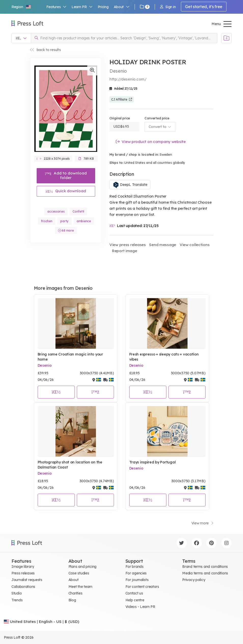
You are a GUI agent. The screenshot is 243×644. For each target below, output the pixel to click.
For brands (134, 567)
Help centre (135, 600)
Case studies (79, 573)
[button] (21, 7)
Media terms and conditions (205, 573)
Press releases (23, 573)
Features (56, 7)
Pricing (103, 7)
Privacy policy (194, 580)
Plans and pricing (82, 567)
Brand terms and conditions (205, 567)
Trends (17, 600)
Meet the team (80, 587)
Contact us (134, 593)
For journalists (137, 580)
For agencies (136, 573)
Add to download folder (66, 175)
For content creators (142, 587)
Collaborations (23, 587)
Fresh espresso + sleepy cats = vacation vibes (164, 357)
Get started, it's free (204, 7)
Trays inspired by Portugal (153, 462)
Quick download (66, 191)
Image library (23, 567)
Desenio (45, 365)
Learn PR (82, 7)
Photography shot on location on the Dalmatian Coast (70, 465)
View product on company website (151, 142)
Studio (17, 593)
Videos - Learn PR (140, 607)
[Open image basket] (226, 38)
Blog (72, 600)
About (122, 7)
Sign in (168, 7)
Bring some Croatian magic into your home (70, 357)
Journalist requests (27, 580)
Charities (75, 593)
